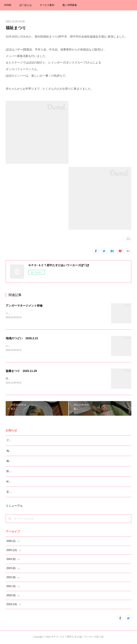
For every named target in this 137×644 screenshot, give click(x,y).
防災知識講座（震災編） (20, 472)
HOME (8, 5)
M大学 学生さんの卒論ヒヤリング (25, 482)
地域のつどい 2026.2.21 (22, 338)
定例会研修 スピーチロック (22, 493)
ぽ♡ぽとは (26, 5)
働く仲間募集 (70, 5)
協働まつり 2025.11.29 (21, 371)
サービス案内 (47, 5)
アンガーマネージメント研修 (24, 306)
